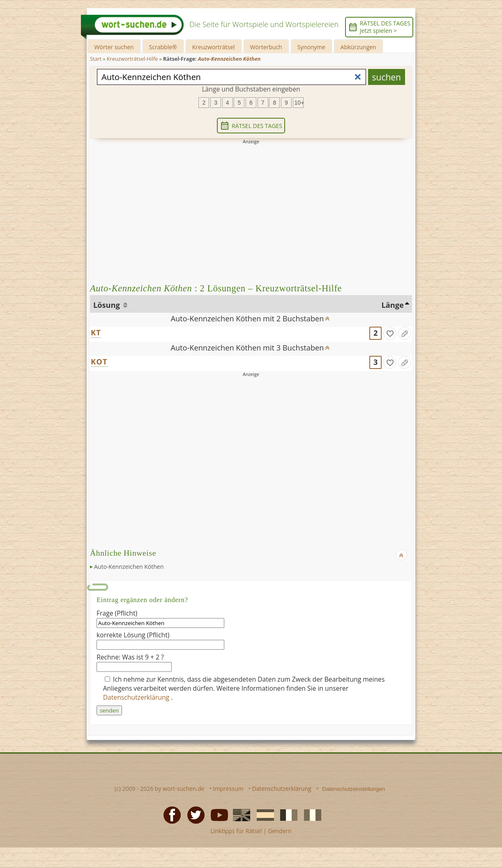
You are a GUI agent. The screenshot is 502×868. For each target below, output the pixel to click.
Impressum (228, 789)
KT (96, 332)
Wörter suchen (114, 47)
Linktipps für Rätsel (236, 831)
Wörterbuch (266, 47)
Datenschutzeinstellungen (354, 789)
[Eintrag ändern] (405, 333)
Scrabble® (163, 47)
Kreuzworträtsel (214, 47)
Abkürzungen (358, 47)
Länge (393, 305)
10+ (299, 103)
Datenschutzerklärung (137, 697)
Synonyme (311, 47)
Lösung (107, 305)
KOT (99, 362)
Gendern (280, 831)
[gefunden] (390, 333)
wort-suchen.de (184, 789)
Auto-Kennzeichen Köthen (129, 567)
